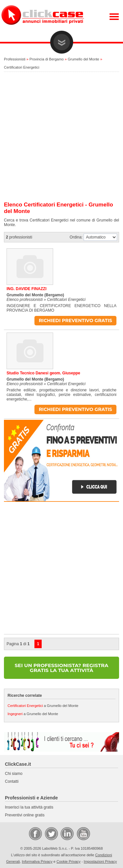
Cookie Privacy (68, 861)
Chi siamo (14, 774)
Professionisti (15, 59)
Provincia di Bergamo (47, 59)
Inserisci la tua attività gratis (29, 807)
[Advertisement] (61, 137)
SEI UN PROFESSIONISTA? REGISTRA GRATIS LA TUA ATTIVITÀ (61, 668)
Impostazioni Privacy (100, 861)
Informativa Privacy (37, 861)
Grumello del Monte (83, 59)
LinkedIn (67, 833)
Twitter (51, 833)
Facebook (35, 833)
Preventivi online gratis (25, 815)
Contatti (12, 781)
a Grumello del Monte (43, 706)
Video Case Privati (83, 833)
